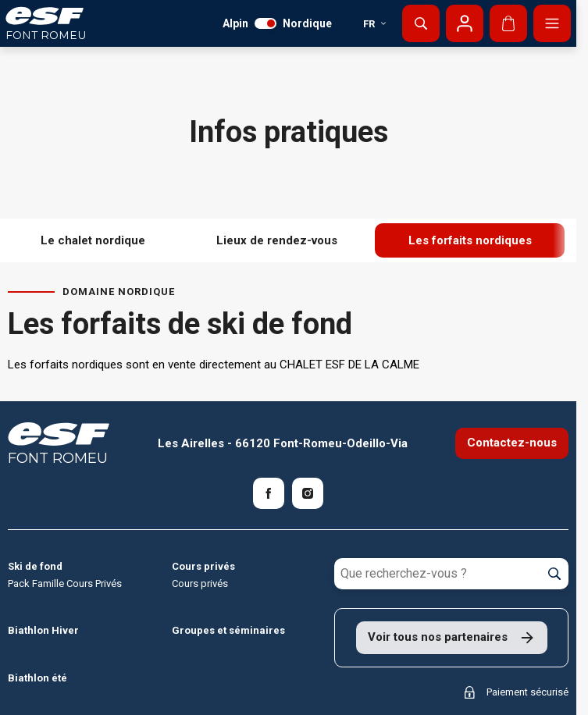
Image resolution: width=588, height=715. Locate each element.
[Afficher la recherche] (421, 23)
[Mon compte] (465, 23)
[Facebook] (269, 493)
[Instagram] (308, 493)
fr (375, 24)
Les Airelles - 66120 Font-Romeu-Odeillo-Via (283, 443)
